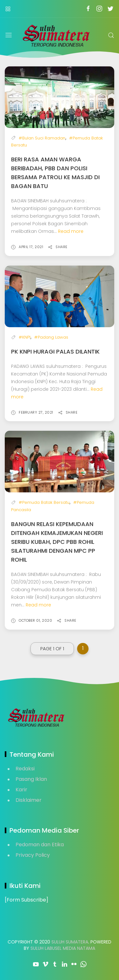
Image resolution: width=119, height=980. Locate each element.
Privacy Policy (33, 855)
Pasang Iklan (31, 779)
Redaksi (25, 769)
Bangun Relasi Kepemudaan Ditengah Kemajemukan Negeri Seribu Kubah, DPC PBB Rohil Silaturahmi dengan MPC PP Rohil (57, 542)
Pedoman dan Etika (40, 845)
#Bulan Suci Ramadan (42, 138)
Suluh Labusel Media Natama (63, 948)
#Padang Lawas (51, 337)
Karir (21, 790)
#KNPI (25, 337)
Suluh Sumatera (70, 942)
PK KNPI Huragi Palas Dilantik (55, 351)
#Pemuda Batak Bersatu (44, 502)
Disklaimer (29, 800)
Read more (71, 231)
